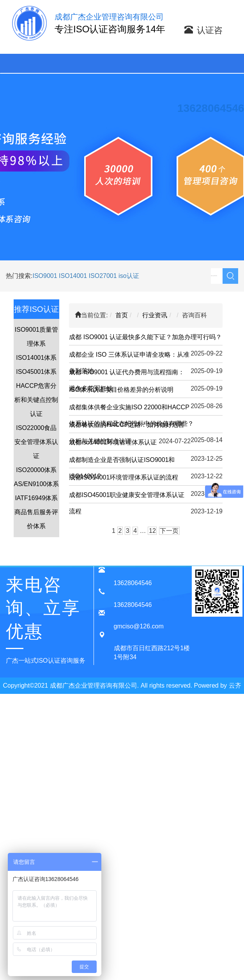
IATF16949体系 (36, 498)
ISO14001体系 (36, 358)
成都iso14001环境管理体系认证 (113, 442)
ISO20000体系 (36, 470)
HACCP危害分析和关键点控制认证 (36, 400)
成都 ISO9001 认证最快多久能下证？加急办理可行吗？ (145, 337)
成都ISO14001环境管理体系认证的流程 (124, 477)
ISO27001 (103, 276)
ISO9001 (45, 276)
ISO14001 (74, 276)
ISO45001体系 (36, 372)
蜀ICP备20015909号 (132, 702)
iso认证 (129, 276)
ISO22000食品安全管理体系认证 (36, 442)
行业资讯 (155, 315)
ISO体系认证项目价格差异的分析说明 (121, 390)
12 (152, 531)
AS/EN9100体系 (37, 484)
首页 (122, 315)
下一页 (169, 531)
